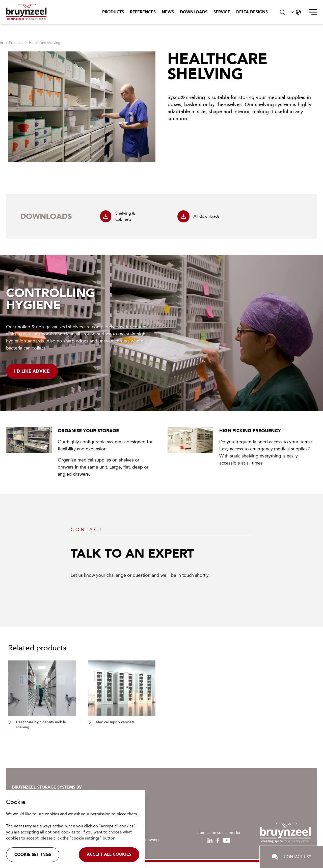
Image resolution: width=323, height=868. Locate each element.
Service (222, 12)
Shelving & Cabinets (118, 216)
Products (113, 12)
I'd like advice (32, 371)
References (143, 12)
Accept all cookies (109, 854)
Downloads (194, 12)
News (168, 12)
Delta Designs (252, 12)
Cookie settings (33, 855)
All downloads (198, 216)
